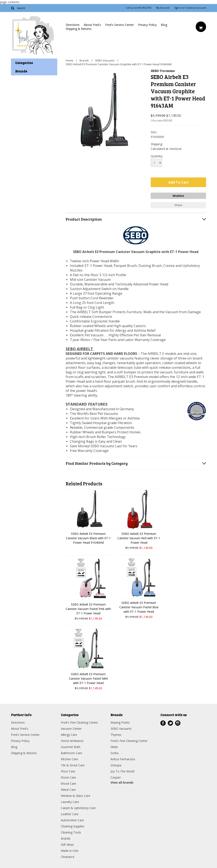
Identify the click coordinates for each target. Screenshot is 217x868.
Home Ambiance (72, 741)
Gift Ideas (67, 844)
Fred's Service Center (120, 25)
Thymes (116, 734)
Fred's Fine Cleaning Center (79, 722)
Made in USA (70, 850)
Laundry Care (70, 802)
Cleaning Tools (71, 832)
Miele (114, 747)
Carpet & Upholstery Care (78, 808)
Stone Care (68, 777)
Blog (164, 25)
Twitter (170, 723)
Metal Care (68, 789)
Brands (84, 60)
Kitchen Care (69, 759)
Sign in (178, 8)
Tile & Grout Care (73, 765)
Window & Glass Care (76, 795)
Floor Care (68, 771)
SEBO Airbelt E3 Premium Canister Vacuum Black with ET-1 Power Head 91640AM (88, 538)
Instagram (178, 723)
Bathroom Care (71, 753)
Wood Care (69, 783)
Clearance (68, 857)
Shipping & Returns (79, 29)
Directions (73, 25)
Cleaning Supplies (73, 826)
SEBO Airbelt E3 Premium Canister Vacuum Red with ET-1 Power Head (139, 538)
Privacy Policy (147, 25)
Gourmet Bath (71, 747)
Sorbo (115, 753)
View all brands (122, 782)
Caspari (116, 777)
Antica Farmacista (123, 759)
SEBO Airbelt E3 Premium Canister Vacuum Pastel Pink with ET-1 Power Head (88, 609)
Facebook (163, 723)
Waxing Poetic (120, 722)
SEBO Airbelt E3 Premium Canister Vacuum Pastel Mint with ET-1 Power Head (88, 678)
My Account (163, 8)
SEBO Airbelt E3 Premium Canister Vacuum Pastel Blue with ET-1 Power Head (139, 607)
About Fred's (92, 25)
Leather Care (70, 814)
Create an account (196, 8)
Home (69, 60)
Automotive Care (72, 820)
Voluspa (116, 765)
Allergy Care (69, 734)
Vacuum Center (71, 728)
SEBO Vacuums (105, 60)
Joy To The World (122, 771)
